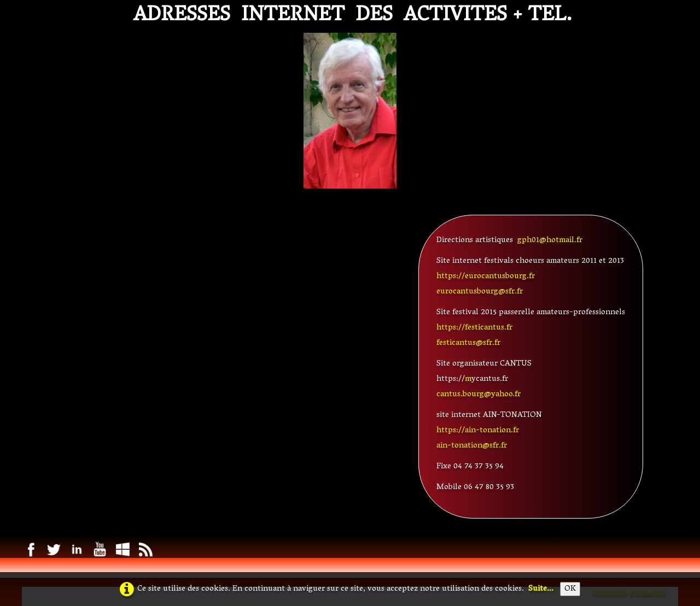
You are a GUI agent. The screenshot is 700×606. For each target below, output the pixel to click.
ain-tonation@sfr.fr (472, 446)
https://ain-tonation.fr (478, 431)
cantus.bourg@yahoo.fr (479, 395)
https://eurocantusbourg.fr (486, 276)
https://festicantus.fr (474, 328)
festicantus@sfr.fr (468, 343)
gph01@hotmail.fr (550, 240)
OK (570, 589)
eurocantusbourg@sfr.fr (480, 292)
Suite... (541, 589)
